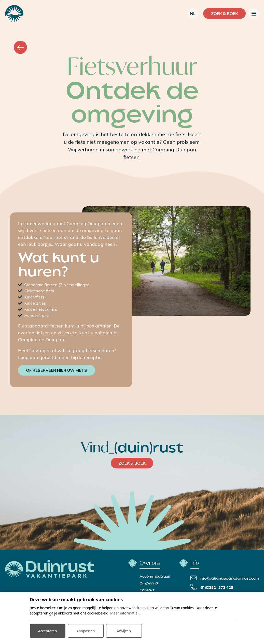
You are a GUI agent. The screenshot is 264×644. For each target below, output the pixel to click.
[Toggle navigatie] (254, 13)
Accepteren (48, 631)
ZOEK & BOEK (132, 463)
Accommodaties (155, 577)
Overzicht (20, 47)
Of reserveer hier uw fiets (57, 370)
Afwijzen (124, 631)
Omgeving (149, 583)
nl (193, 13)
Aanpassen (86, 631)
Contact (147, 590)
